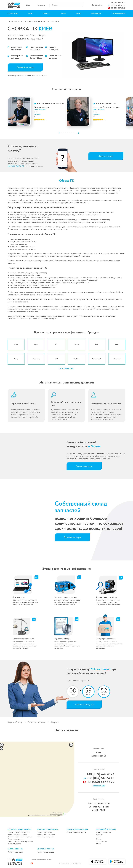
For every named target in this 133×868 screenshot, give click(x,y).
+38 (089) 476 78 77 (118, 3)
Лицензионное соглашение (56, 814)
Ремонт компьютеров (36, 21)
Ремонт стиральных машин (19, 832)
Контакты (41, 5)
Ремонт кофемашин (15, 852)
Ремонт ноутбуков (44, 832)
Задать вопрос (106, 156)
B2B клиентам (96, 13)
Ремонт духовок (14, 844)
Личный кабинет (97, 5)
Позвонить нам (99, 786)
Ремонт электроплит (16, 839)
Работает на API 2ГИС (57, 813)
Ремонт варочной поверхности (20, 841)
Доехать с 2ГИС (68, 814)
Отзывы (63, 13)
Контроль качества (119, 13)
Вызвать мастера (25, 67)
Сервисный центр (15, 21)
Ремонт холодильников (17, 835)
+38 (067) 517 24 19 (117, 5)
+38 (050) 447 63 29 (118, 8)
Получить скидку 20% (84, 705)
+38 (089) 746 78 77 (16, 166)
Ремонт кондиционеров (76, 832)
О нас (30, 13)
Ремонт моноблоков (45, 837)
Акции (78, 13)
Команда (46, 13)
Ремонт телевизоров (46, 852)
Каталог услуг (13, 13)
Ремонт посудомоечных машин (20, 837)
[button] (59, 133)
